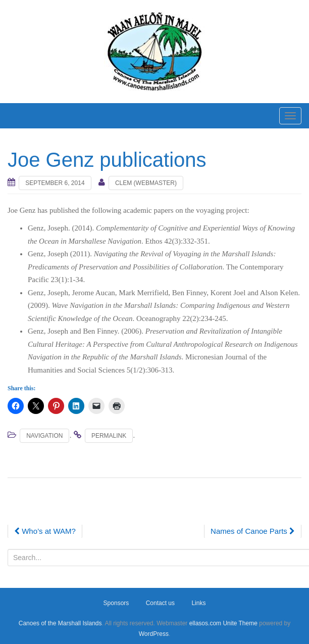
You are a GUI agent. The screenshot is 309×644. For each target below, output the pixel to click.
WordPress (154, 634)
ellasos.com (205, 623)
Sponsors (116, 603)
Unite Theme (240, 623)
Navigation (44, 436)
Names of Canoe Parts (253, 531)
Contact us (160, 603)
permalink (109, 436)
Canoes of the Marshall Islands (60, 623)
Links (198, 603)
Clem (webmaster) (146, 183)
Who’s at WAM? (45, 531)
